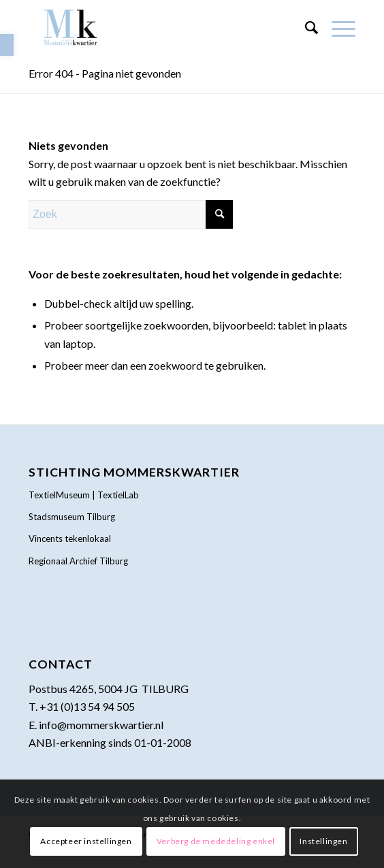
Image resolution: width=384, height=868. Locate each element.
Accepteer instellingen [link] (86, 841)
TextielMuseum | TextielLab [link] (84, 495)
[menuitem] (305, 27)
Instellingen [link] (323, 841)
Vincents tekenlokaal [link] (70, 539)
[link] (7, 45)
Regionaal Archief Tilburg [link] (78, 561)
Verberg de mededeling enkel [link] (216, 841)
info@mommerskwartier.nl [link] (101, 725)
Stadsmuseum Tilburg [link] (72, 517)
